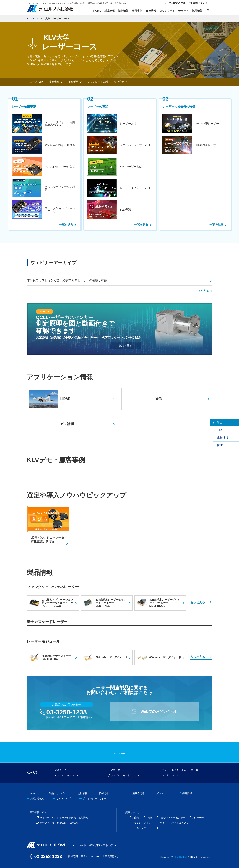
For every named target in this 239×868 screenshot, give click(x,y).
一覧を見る (66, 225)
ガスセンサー (141, 828)
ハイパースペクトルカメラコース (180, 770)
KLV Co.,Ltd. (181, 857)
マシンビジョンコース (67, 775)
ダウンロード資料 (98, 82)
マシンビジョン (143, 823)
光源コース (61, 770)
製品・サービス (57, 793)
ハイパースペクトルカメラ (174, 823)
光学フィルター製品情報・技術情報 (59, 823)
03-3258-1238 (66, 712)
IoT (159, 828)
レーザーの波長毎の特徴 (179, 107)
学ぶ (220, 422)
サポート (183, 11)
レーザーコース (170, 775)
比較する (223, 438)
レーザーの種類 (98, 107)
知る (220, 430)
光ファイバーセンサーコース (124, 775)
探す (220, 445)
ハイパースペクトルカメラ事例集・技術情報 (64, 818)
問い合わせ (121, 82)
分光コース (114, 770)
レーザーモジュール (43, 641)
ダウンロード (167, 11)
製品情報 (110, 11)
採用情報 (197, 11)
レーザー (199, 818)
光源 (150, 818)
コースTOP (36, 82)
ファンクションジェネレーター (53, 587)
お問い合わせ (200, 3)
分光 (136, 818)
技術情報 (123, 11)
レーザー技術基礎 (24, 107)
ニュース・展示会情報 (132, 793)
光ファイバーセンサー (173, 818)
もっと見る (202, 291)
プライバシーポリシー (95, 799)
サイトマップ (64, 799)
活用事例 (137, 11)
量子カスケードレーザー (47, 622)
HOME (97, 11)
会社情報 (151, 11)
